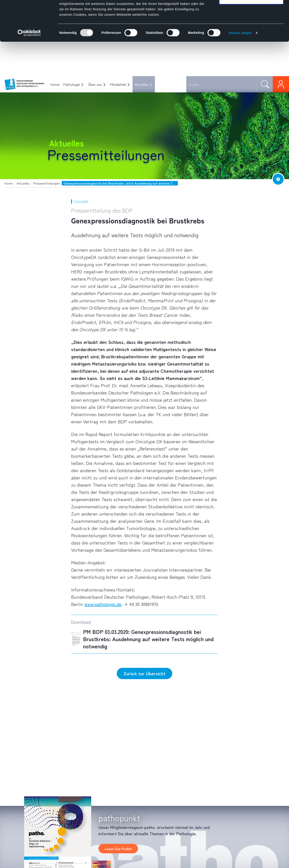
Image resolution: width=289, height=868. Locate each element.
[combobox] (221, 84)
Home (55, 84)
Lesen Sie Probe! (118, 849)
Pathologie (72, 84)
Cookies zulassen (251, 12)
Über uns (95, 84)
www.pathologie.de (103, 604)
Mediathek (118, 84)
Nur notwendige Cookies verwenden (251, 29)
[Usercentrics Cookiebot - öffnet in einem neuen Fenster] (29, 67)
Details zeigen (240, 67)
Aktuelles (141, 84)
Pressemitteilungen (106, 154)
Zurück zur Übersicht (144, 673)
